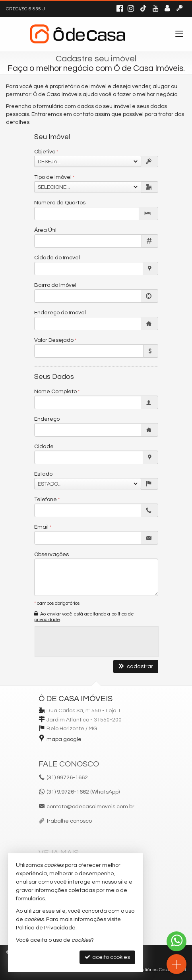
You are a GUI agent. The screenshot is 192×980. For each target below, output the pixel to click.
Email (41, 527)
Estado (43, 474)
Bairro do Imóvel (55, 285)
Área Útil (45, 230)
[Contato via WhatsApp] (176, 941)
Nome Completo (55, 392)
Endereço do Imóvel (60, 313)
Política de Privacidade (46, 928)
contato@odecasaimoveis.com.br (90, 807)
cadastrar (136, 666)
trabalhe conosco (69, 821)
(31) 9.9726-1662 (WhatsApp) (83, 792)
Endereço (47, 419)
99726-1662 (67, 778)
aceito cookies (107, 957)
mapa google (64, 739)
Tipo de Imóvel (53, 177)
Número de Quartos (60, 203)
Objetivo (45, 152)
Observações (51, 555)
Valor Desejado (54, 340)
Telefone (46, 500)
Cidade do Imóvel (57, 258)
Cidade (44, 447)
